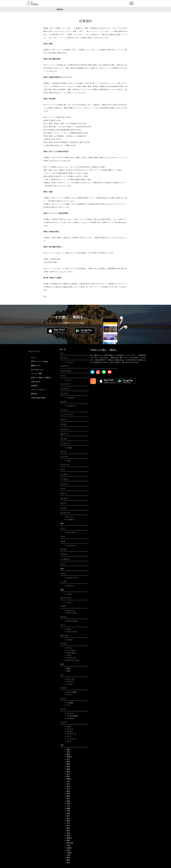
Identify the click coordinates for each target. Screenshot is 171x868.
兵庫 (67, 813)
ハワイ (68, 655)
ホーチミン (70, 586)
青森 (67, 796)
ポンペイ (69, 729)
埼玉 (67, 784)
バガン (68, 461)
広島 (67, 826)
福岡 (67, 801)
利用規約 (34, 386)
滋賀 (67, 791)
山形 (67, 781)
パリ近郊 (69, 703)
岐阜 (67, 786)
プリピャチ (70, 398)
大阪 (67, 845)
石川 (67, 823)
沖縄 (67, 804)
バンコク (69, 684)
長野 (67, 836)
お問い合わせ (36, 382)
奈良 (67, 828)
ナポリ (68, 726)
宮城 (67, 794)
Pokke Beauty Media (38, 398)
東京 (67, 863)
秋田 (67, 764)
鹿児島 (68, 757)
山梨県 (68, 853)
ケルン (68, 629)
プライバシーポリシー (39, 390)
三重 (67, 855)
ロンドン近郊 (70, 692)
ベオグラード (70, 406)
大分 (67, 806)
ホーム (49, 9)
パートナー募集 (37, 374)
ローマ (68, 741)
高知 (67, 762)
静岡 (67, 821)
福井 (67, 772)
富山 (67, 774)
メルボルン (70, 520)
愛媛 (67, 808)
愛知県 (68, 838)
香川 (67, 799)
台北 (67, 671)
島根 (67, 860)
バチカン (69, 731)
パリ (67, 705)
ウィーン (69, 517)
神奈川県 (69, 843)
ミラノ (68, 736)
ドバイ (68, 380)
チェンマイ (70, 679)
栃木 (67, 816)
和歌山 (68, 779)
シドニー (69, 602)
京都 (67, 850)
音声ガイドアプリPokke (40, 361)
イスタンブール (71, 578)
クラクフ (69, 362)
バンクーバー (70, 545)
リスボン (69, 640)
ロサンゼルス (70, 653)
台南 (67, 668)
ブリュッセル (70, 613)
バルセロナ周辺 (71, 716)
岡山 (67, 818)
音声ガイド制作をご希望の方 (41, 378)
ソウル (68, 594)
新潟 (67, 831)
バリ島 (68, 448)
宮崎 (67, 767)
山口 (67, 759)
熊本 (67, 776)
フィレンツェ (70, 739)
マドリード (70, 713)
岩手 (67, 789)
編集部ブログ (36, 365)
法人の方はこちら (37, 370)
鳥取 (67, 754)
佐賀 (67, 752)
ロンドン (69, 695)
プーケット (70, 682)
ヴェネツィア (70, 734)
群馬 (67, 840)
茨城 (67, 833)
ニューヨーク (70, 650)
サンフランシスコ (72, 660)
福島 (67, 769)
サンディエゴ (70, 658)
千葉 (67, 811)
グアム (68, 648)
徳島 (67, 749)
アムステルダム (71, 621)
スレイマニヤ (70, 533)
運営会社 (34, 394)
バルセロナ (70, 718)
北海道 (68, 848)
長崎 (67, 858)
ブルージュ (70, 610)
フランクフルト (71, 632)
